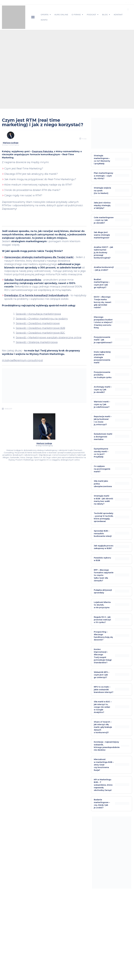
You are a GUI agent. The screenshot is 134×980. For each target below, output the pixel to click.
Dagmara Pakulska (42, 151)
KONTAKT (118, 15)
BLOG (106, 15)
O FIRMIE (77, 15)
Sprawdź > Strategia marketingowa (37, 342)
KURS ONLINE (61, 15)
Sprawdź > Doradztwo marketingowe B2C (40, 333)
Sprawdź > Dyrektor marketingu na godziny (42, 319)
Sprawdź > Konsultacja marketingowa (38, 314)
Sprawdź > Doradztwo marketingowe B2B (40, 328)
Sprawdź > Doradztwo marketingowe (38, 323)
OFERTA (46, 15)
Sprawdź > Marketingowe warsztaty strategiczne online (49, 338)
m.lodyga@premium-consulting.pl (22, 360)
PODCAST (93, 15)
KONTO (44, 20)
